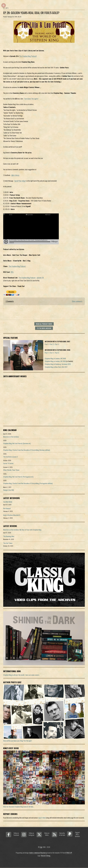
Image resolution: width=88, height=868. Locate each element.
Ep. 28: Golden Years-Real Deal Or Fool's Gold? (31, 13)
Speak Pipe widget (20, 181)
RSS (12, 272)
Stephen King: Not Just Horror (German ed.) (17, 443)
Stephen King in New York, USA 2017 (56, 367)
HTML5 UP (69, 853)
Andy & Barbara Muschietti (12, 515)
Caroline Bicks (8, 502)
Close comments (77, 301)
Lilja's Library (15, 175)
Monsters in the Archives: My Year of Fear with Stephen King (22, 530)
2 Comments (10, 301)
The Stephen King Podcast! (28, 56)
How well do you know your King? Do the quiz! (17, 741)
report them (42, 818)
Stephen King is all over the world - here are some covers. (21, 675)
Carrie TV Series (8, 463)
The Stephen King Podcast (17, 266)
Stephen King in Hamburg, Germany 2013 (58, 364)
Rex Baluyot (7, 508)
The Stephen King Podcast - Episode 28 (31, 278)
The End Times (8, 543)
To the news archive (44, 328)
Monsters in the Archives (11, 437)
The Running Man (9, 536)
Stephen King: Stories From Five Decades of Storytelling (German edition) (27, 450)
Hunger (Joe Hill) (8, 490)
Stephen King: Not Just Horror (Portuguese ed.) (18, 477)
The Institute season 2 (10, 457)
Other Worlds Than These (11, 470)
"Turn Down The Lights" (31, 99)
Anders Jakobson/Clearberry (38, 853)
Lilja (41, 847)
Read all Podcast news (44, 324)
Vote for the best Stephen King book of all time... (19, 807)
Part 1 (47, 344)
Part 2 (52, 344)
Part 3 (57, 344)
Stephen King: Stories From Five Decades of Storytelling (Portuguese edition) (28, 483)
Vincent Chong (46, 856)
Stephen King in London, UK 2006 (55, 358)
